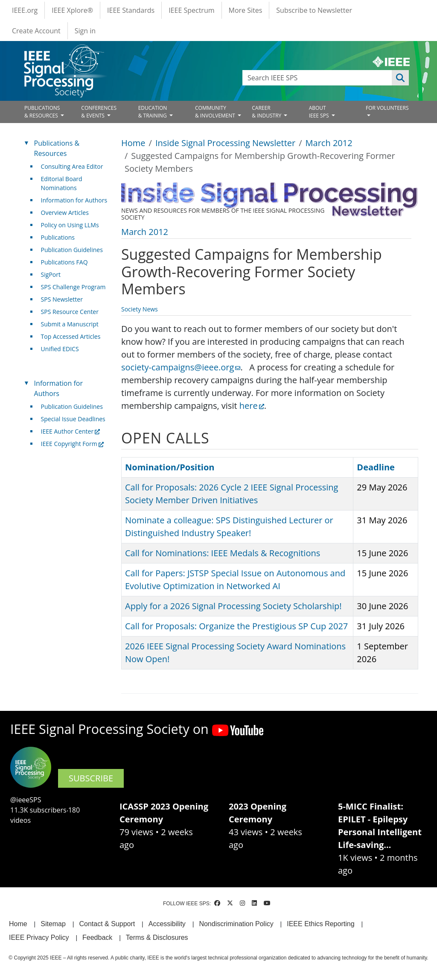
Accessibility (167, 924)
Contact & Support (107, 924)
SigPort (51, 274)
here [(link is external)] (252, 406)
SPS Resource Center (70, 312)
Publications (58, 237)
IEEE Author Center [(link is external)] (71, 431)
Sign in (85, 31)
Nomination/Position (170, 467)
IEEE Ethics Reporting (320, 924)
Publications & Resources (57, 148)
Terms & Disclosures (157, 937)
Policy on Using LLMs (70, 225)
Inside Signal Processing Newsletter (225, 143)
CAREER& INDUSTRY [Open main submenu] (267, 112)
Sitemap (53, 924)
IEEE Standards (131, 10)
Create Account (36, 31)
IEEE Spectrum (191, 10)
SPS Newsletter (62, 299)
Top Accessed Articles (71, 336)
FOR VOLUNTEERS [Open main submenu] (387, 108)
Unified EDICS (60, 349)
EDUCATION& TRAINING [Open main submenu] (153, 112)
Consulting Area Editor (72, 166)
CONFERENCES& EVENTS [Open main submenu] (99, 112)
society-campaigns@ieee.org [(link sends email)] (181, 367)
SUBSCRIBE (91, 778)
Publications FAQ (64, 262)
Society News (140, 309)
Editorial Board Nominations (62, 183)
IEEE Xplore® (72, 10)
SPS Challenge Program (73, 287)
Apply (400, 78)
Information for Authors (74, 200)
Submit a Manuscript (70, 324)
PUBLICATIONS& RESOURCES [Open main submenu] (42, 112)
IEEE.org (25, 10)
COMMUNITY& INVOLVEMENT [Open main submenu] (216, 112)
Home (133, 143)
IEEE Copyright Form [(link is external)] (72, 444)
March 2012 (329, 143)
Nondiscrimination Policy (236, 924)
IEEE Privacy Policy (39, 937)
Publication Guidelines (72, 250)
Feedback (97, 937)
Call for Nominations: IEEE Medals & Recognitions (223, 553)
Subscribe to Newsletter (314, 10)
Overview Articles (65, 213)
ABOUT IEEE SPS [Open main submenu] (320, 112)
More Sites (246, 10)
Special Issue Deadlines (73, 419)
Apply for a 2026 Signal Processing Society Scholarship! (233, 606)
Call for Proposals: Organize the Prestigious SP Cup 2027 (236, 626)
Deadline (376, 467)
